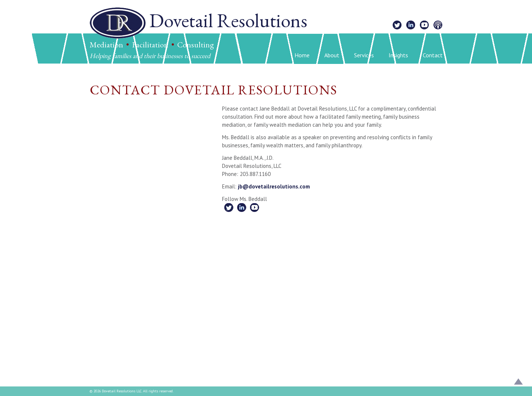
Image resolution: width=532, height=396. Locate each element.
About (332, 55)
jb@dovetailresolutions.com (274, 186)
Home (302, 55)
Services (364, 55)
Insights (398, 55)
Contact (433, 55)
